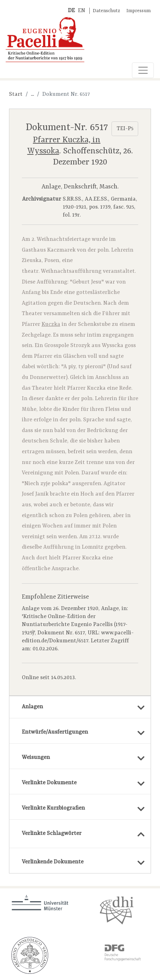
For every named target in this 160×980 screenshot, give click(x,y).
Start (16, 94)
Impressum (139, 11)
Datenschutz (106, 11)
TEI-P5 (125, 129)
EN (82, 11)
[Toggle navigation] (143, 70)
